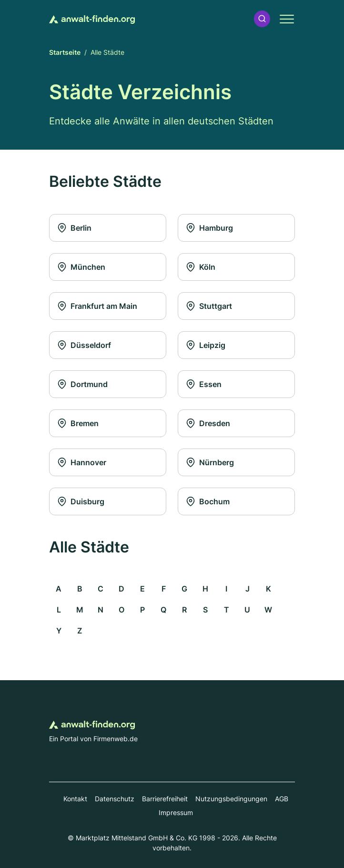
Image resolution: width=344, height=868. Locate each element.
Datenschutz (115, 799)
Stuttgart (209, 306)
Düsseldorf (84, 345)
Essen (204, 384)
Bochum (208, 501)
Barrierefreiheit (165, 799)
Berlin (74, 228)
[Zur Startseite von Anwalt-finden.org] (92, 19)
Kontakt (75, 799)
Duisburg (81, 501)
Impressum (176, 812)
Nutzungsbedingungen (231, 799)
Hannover (82, 462)
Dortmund (82, 384)
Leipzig (206, 345)
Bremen (78, 423)
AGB (282, 799)
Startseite (65, 52)
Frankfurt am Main (97, 306)
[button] (262, 19)
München (81, 267)
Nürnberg (210, 462)
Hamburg (209, 228)
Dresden (208, 423)
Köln (201, 267)
